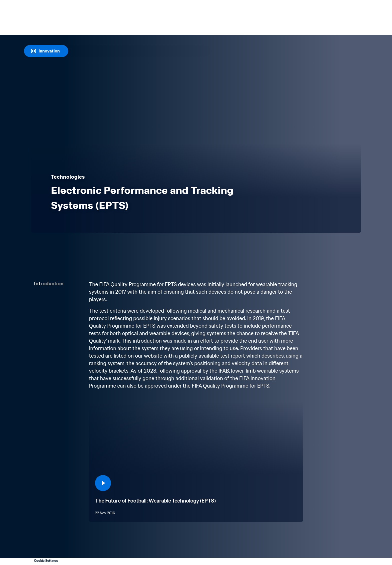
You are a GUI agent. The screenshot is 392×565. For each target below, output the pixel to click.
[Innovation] (46, 51)
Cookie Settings (46, 561)
